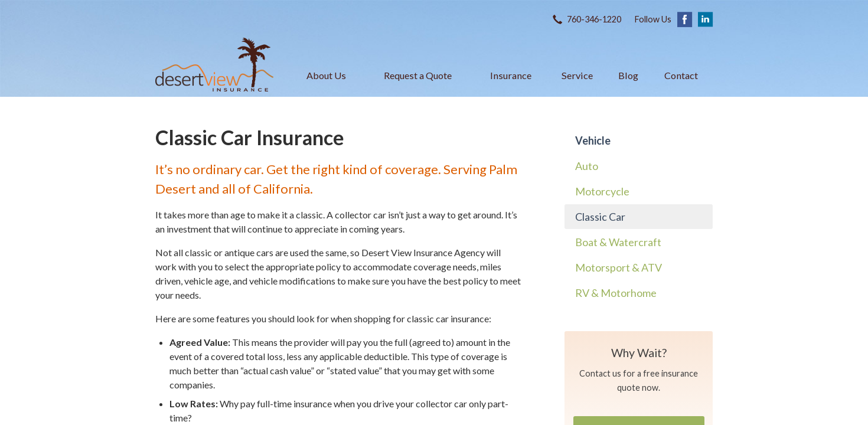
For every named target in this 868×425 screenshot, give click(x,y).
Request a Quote (418, 75)
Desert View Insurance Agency (214, 65)
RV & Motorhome (616, 293)
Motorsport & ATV (619, 267)
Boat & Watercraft (618, 242)
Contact (681, 75)
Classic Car (600, 217)
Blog (628, 75)
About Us (326, 75)
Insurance (511, 75)
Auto (587, 166)
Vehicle (593, 140)
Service (577, 75)
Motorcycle (602, 191)
